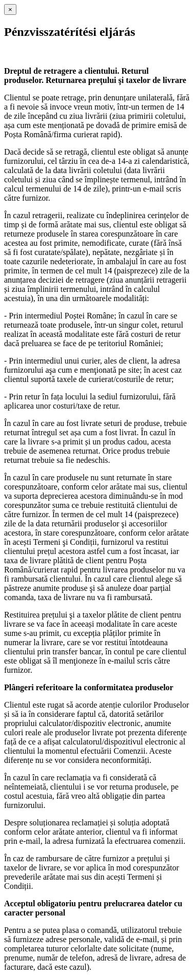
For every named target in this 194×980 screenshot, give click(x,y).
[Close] (10, 9)
